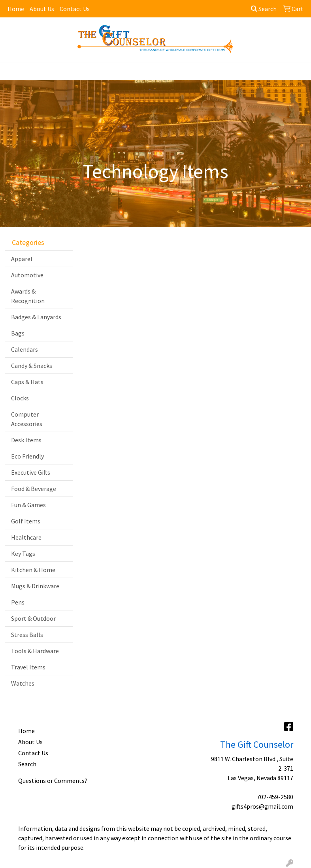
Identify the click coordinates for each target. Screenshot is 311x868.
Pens (18, 602)
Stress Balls (27, 635)
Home (16, 9)
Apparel (22, 259)
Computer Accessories (27, 419)
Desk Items (26, 440)
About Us (42, 9)
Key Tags (23, 553)
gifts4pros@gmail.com (262, 806)
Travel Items (28, 667)
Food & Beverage (34, 489)
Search (264, 9)
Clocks (20, 398)
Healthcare (26, 537)
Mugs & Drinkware (35, 586)
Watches (23, 683)
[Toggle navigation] (12, 72)
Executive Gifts (31, 472)
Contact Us (75, 9)
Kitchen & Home (33, 570)
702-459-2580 (275, 797)
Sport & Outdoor (33, 618)
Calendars (25, 349)
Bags (18, 333)
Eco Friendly (27, 456)
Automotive (27, 275)
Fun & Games (28, 505)
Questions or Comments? (53, 781)
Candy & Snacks (32, 366)
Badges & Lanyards (36, 317)
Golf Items (26, 521)
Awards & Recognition (28, 296)
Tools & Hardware (35, 651)
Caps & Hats (27, 382)
